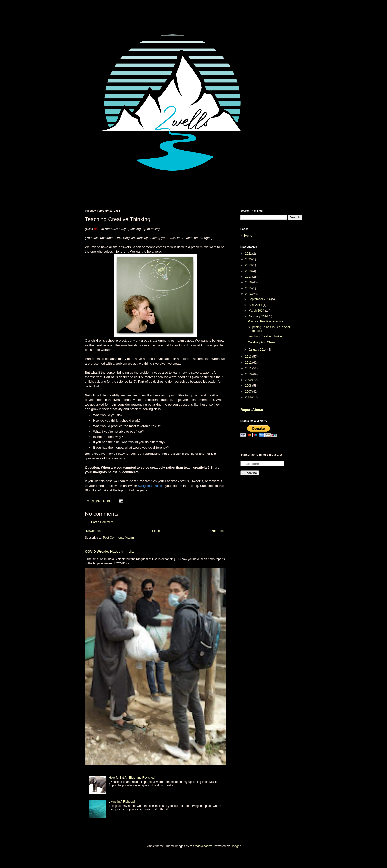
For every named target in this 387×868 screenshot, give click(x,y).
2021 (249, 254)
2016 (249, 282)
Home (156, 531)
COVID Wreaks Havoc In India (109, 552)
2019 (249, 265)
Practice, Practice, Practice (265, 321)
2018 (249, 271)
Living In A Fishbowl (122, 802)
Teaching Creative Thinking (266, 336)
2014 (249, 294)
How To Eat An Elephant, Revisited (132, 778)
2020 (249, 259)
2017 (249, 277)
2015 (249, 288)
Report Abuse (252, 410)
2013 (249, 357)
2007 (249, 392)
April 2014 (256, 305)
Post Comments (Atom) (118, 538)
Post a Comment (102, 522)
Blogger (236, 846)
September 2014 (260, 299)
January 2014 (258, 350)
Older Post (217, 531)
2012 (249, 363)
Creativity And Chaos (262, 342)
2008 (249, 386)
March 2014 (257, 311)
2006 (249, 397)
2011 (249, 368)
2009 (249, 380)
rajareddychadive (201, 846)
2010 (249, 374)
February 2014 (259, 316)
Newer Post (94, 531)
